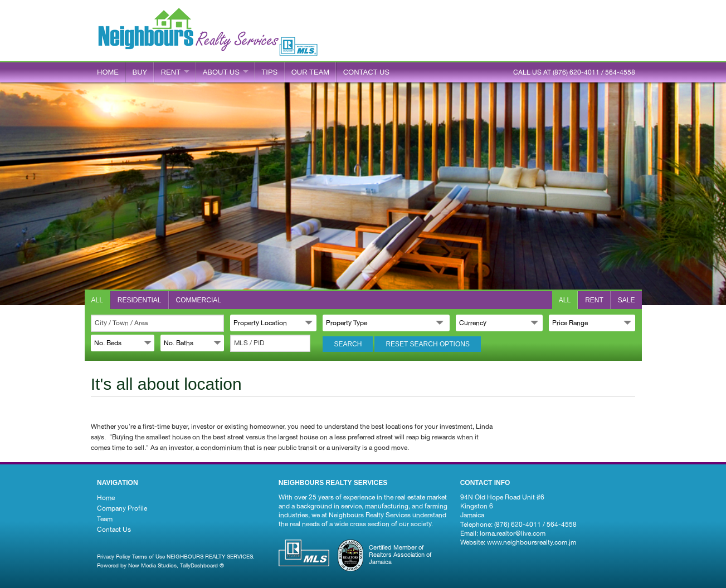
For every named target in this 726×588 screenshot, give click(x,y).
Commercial (199, 300)
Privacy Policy (114, 556)
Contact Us (114, 530)
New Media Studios (152, 565)
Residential (140, 300)
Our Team (310, 72)
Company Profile (122, 508)
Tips (269, 72)
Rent (594, 300)
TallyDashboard (199, 565)
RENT (171, 72)
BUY (140, 72)
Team (105, 519)
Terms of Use (148, 556)
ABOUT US (221, 72)
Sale (627, 300)
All (97, 300)
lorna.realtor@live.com (513, 533)
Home (108, 72)
